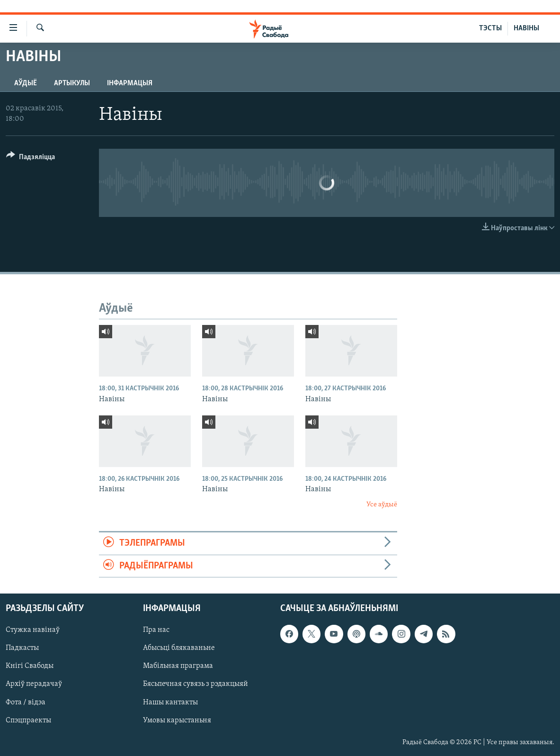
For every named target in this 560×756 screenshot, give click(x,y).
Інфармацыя (130, 83)
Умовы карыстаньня (177, 720)
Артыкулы (72, 83)
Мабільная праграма (178, 666)
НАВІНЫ (526, 28)
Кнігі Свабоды (30, 666)
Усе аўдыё (382, 505)
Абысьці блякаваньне (179, 648)
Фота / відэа (26, 702)
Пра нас (156, 630)
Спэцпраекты (28, 720)
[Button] (31, 158)
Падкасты (22, 648)
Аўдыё (26, 83)
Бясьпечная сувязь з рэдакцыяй (196, 684)
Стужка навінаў (33, 630)
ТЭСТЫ (490, 28)
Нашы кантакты (170, 702)
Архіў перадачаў (34, 684)
